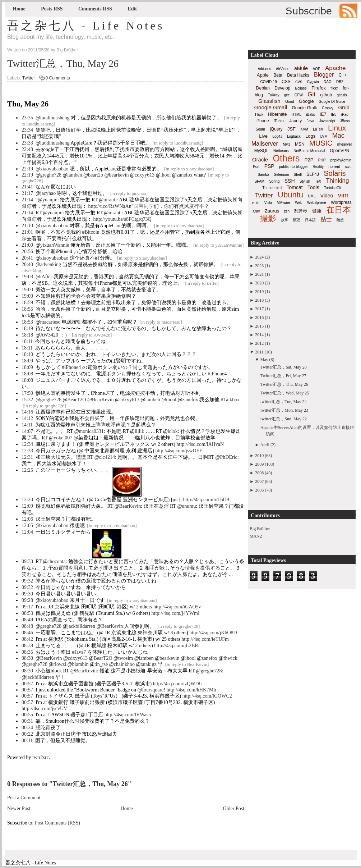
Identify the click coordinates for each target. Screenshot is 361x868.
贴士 (326, 219)
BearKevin (103, 400)
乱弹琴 (301, 211)
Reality (318, 167)
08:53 (27, 613)
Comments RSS (95, 9)
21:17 (27, 193)
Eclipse (301, 88)
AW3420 (49, 335)
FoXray (273, 95)
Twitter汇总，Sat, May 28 (284, 367)
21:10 (27, 226)
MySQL (262, 151)
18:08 (27, 374)
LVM (324, 136)
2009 (259, 464)
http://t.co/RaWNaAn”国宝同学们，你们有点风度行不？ (149, 206)
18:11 (27, 341)
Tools (313, 187)
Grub (344, 108)
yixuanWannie (55, 245)
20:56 (27, 252)
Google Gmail (270, 107)
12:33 (27, 451)
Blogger (324, 75)
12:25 (27, 470)
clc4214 (107, 457)
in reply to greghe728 (45, 406)
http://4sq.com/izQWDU (178, 684)
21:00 (27, 245)
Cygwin (313, 82)
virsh (256, 203)
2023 (259, 266)
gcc (287, 95)
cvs (299, 81)
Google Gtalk (304, 108)
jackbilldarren (81, 626)
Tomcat (294, 187)
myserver (345, 144)
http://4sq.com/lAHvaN (200, 444)
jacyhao (48, 193)
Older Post (234, 808)
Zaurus (272, 211)
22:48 (27, 149)
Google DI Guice (332, 102)
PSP (269, 166)
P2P (309, 160)
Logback (294, 136)
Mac (338, 136)
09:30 (27, 594)
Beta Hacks (298, 75)
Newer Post (19, 808)
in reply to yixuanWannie (219, 245)
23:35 (27, 118)
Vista (268, 203)
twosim (126, 658)
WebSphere (317, 203)
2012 (259, 343)
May (264, 360)
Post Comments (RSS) (57, 823)
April (265, 445)
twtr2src (41, 757)
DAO (328, 82)
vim (343, 195)
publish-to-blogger (293, 167)
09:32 (27, 581)
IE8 (334, 115)
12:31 (27, 457)
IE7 (323, 114)
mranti (110, 200)
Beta (278, 75)
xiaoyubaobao (54, 169)
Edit (132, 9)
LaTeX (318, 129)
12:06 (27, 519)
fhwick (230, 658)
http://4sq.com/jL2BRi (177, 646)
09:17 (27, 607)
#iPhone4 (71, 367)
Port (256, 167)
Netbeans (281, 151)
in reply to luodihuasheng (178, 143)
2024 (259, 257)
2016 (259, 317)
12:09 (27, 506)
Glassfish (269, 101)
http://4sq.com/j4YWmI (176, 613)
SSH (290, 181)
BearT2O (77, 400)
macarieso (50, 322)
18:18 (27, 335)
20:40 (27, 264)
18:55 (27, 309)
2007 (259, 481)
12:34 (27, 444)
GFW (299, 95)
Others (286, 158)
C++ (343, 75)
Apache (335, 68)
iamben (75, 175)
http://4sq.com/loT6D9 (206, 500)
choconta (57, 561)
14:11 (27, 425)
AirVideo (283, 69)
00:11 (27, 741)
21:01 (27, 232)
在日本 (339, 210)
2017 (259, 309)
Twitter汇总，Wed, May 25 (285, 393)
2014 (259, 335)
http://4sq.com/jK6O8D (213, 633)
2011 (259, 352)
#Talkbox (230, 400)
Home (19, 9)
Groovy (328, 108)
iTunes (279, 121)
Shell (298, 175)
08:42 (27, 639)
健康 (317, 211)
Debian (263, 88)
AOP (316, 69)
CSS (286, 82)
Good (290, 102)
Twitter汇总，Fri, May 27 (283, 376)
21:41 (27, 187)
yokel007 (63, 438)
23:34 (27, 130)
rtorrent (334, 167)
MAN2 (256, 536)
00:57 (27, 684)
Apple (263, 75)
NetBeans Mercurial (309, 151)
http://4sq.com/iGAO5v (177, 607)
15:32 (27, 400)
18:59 (27, 303)
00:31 (27, 721)
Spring (274, 181)
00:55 (27, 715)
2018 (259, 300)
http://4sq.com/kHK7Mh (191, 690)
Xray (256, 211)
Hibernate (277, 114)
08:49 (27, 620)
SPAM (260, 181)
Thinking (337, 181)
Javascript (327, 121)
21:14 (27, 200)
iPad (345, 115)
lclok (173, 431)
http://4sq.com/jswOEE (179, 451)
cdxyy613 (145, 175)
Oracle (260, 159)
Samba (264, 175)
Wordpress (341, 202)
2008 (259, 473)
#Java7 (79, 652)
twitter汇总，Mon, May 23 (284, 410)
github (326, 95)
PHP (322, 160)
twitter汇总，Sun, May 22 (284, 419)
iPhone (262, 121)
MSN (300, 144)
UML (312, 196)
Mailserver (265, 144)
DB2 (340, 82)
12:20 (27, 500)
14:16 (27, 412)
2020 (259, 283)
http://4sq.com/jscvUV (44, 709)
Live (263, 136)
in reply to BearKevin (187, 664)
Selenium (282, 175)
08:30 (27, 658)
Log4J (277, 136)
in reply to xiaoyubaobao (189, 169)
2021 (259, 274)
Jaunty (295, 121)
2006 (259, 490)
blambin (80, 664)
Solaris (335, 173)
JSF (291, 129)
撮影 (268, 218)
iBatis (310, 115)
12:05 (27, 526)
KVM (304, 129)
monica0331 (91, 431)
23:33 (27, 143)
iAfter (46, 277)
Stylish (305, 181)
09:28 (27, 600)
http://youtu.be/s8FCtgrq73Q (122, 219)
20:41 (27, 258)
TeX (318, 181)
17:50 (27, 393)
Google (306, 101)
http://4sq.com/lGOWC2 (207, 696)
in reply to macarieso (161, 322)
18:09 (27, 361)
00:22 (27, 734)
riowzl (60, 664)
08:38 (27, 646)
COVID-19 (269, 82)
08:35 (27, 652)
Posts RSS (52, 9)
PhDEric (229, 457)
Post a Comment (24, 798)
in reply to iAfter (202, 283)
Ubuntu (290, 195)
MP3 (286, 144)
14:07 (27, 431)
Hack (259, 115)
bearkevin (119, 175)
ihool (166, 175)
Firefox (319, 88)
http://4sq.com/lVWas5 (128, 715)
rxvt (348, 167)
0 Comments (58, 78)
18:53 (27, 322)
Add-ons (264, 69)
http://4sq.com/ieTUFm (205, 639)
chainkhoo (124, 664)
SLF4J (313, 174)
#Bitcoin (91, 232)
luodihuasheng (55, 118)
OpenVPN (339, 151)
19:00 (27, 290)
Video (327, 196)
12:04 (27, 532)
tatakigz (148, 664)
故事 (284, 220)
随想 (340, 220)
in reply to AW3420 (92, 335)
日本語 (310, 220)
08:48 (27, 626)
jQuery (276, 129)
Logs (310, 136)
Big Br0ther (260, 529)
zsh (287, 211)
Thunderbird (272, 188)
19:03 (27, 277)
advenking (51, 264)
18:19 (27, 328)
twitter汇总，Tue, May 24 (284, 402)
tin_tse (101, 664)
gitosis (342, 95)
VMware (284, 203)
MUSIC (321, 143)
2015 (259, 326)
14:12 (27, 418)
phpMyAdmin (341, 160)
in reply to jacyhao (129, 193)
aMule (301, 68)
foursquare (153, 690)
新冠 (296, 220)
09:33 (27, 561)
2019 (259, 292)
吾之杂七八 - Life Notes (86, 26)
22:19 (27, 169)
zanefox (185, 175)
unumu (189, 506)
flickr (334, 88)
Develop (282, 88)
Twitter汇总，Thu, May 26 (63, 63)
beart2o (96, 175)
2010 (259, 456)
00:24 (27, 728)
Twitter (29, 78)
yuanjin (50, 200)
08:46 (27, 633)
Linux (337, 128)
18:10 (27, 354)
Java (311, 121)
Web (298, 203)
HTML (297, 115)
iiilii (139, 431)
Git (311, 94)
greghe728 (51, 175)
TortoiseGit (333, 188)
